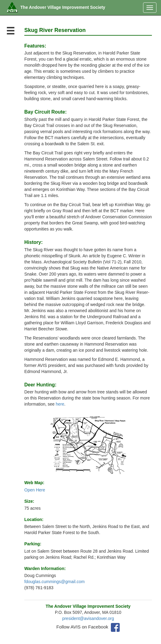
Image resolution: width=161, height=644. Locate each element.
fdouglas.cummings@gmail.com (55, 582)
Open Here (35, 490)
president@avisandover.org (88, 618)
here (60, 404)
